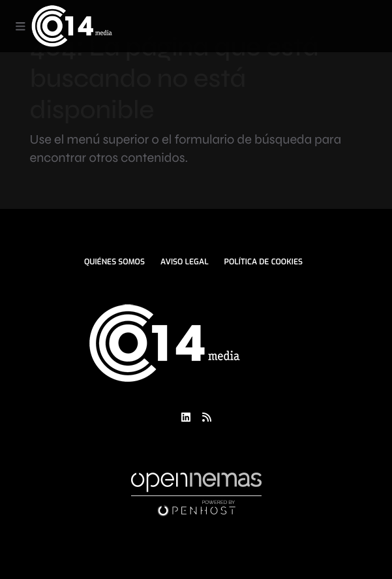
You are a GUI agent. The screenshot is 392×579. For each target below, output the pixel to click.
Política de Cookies (264, 262)
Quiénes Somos (114, 262)
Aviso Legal (185, 262)
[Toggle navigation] (21, 26)
